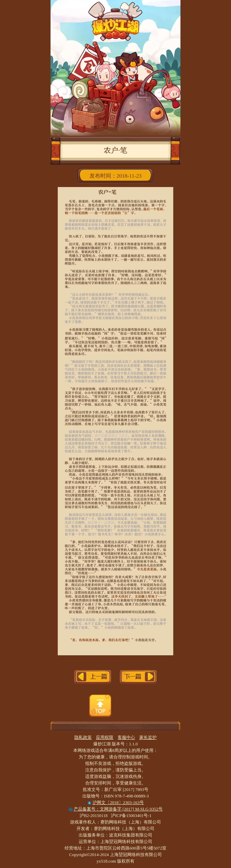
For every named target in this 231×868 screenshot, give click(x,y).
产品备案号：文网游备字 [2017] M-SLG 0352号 (116, 809)
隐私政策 (83, 737)
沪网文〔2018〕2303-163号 (115, 803)
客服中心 (126, 737)
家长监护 (148, 737)
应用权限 (105, 737)
